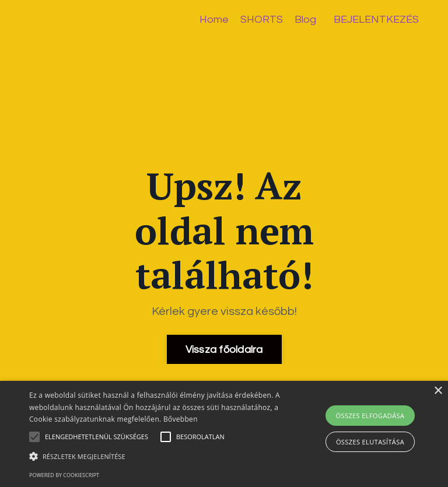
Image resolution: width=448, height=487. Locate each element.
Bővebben (181, 419)
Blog (305, 20)
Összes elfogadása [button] (370, 416)
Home (214, 20)
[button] (156, 456)
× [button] (438, 391)
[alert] (224, 434)
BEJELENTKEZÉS (376, 20)
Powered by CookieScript (64, 475)
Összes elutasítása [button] (370, 442)
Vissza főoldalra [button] (224, 350)
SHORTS (262, 20)
